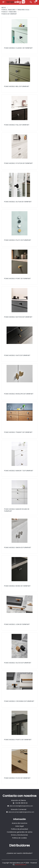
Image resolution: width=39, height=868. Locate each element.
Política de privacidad (19, 829)
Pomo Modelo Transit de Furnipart (18, 432)
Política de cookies (20, 838)
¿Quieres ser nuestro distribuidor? (19, 853)
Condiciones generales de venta (20, 832)
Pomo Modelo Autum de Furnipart (18, 202)
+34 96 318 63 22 (21, 803)
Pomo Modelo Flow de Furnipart (17, 778)
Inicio (4, 8)
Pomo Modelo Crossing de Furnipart (19, 701)
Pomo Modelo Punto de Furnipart (18, 740)
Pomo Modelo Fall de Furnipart (17, 125)
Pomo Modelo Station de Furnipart (18, 163)
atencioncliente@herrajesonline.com (21, 806)
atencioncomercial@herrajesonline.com (21, 812)
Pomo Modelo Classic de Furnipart (18, 48)
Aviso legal (19, 826)
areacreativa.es (21, 865)
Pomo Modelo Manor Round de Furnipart (17, 510)
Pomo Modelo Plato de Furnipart (18, 240)
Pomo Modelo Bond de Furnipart (17, 586)
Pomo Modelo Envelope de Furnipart (19, 394)
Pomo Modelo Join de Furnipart (17, 624)
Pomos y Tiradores (9, 12)
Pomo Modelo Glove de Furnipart (18, 663)
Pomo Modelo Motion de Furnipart (18, 317)
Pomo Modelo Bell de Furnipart (17, 86)
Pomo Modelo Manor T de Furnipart (19, 471)
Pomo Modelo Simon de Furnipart (18, 547)
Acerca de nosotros (20, 823)
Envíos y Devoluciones (19, 835)
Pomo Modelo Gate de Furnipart (17, 355)
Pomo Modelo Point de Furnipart (17, 278)
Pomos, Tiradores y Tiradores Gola (15, 10)
